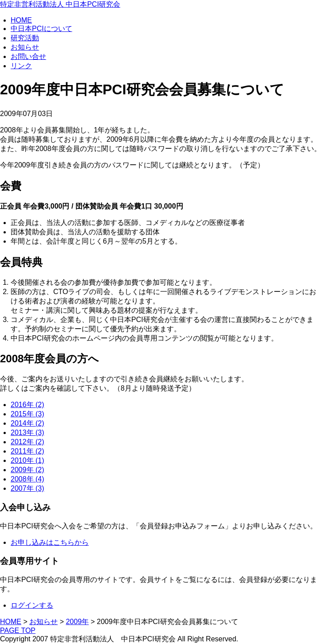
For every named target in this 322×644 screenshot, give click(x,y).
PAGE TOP (18, 630)
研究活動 (25, 38)
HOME (21, 20)
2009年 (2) (27, 470)
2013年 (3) (27, 433)
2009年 (77, 622)
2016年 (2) (27, 405)
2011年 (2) (27, 451)
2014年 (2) (27, 423)
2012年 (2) (27, 442)
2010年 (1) (27, 460)
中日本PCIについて (41, 29)
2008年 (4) (27, 479)
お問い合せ (28, 56)
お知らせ (25, 47)
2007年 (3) (27, 488)
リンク (21, 66)
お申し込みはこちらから (50, 542)
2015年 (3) (27, 414)
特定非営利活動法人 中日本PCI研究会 (60, 4)
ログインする (32, 605)
